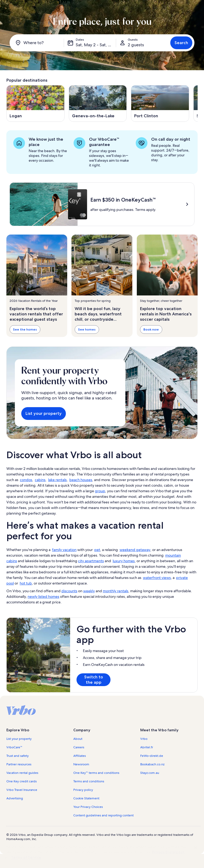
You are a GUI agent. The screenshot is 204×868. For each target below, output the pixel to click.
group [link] (100, 491)
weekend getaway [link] (135, 550)
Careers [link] (79, 747)
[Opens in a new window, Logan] (35, 103)
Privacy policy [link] (83, 790)
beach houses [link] (81, 480)
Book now (151, 329)
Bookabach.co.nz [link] (152, 764)
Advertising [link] (15, 798)
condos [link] (26, 480)
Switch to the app (94, 680)
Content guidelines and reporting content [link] (103, 815)
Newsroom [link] (81, 764)
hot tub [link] (26, 583)
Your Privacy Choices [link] (88, 807)
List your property (44, 413)
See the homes (25, 329)
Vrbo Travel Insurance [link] (22, 790)
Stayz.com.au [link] (150, 773)
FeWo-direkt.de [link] (152, 756)
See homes (87, 329)
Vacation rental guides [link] (22, 773)
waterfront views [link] (157, 578)
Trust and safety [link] (18, 756)
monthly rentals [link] (116, 591)
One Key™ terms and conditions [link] (96, 773)
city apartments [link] (91, 561)
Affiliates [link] (80, 756)
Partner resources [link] (19, 764)
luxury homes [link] (124, 561)
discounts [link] (69, 591)
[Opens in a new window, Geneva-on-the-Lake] (98, 103)
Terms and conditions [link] (89, 781)
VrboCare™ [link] (14, 747)
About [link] (78, 739)
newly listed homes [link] (43, 596)
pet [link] (97, 550)
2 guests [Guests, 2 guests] (136, 45)
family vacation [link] (64, 550)
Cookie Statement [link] (86, 798)
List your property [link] (19, 739)
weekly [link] (89, 591)
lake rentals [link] (57, 480)
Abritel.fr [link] (147, 747)
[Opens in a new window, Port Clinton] (160, 103)
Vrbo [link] (144, 739)
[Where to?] (38, 43)
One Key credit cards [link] (22, 781)
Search (181, 43)
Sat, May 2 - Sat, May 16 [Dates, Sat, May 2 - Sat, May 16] (96, 45)
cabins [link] (40, 480)
